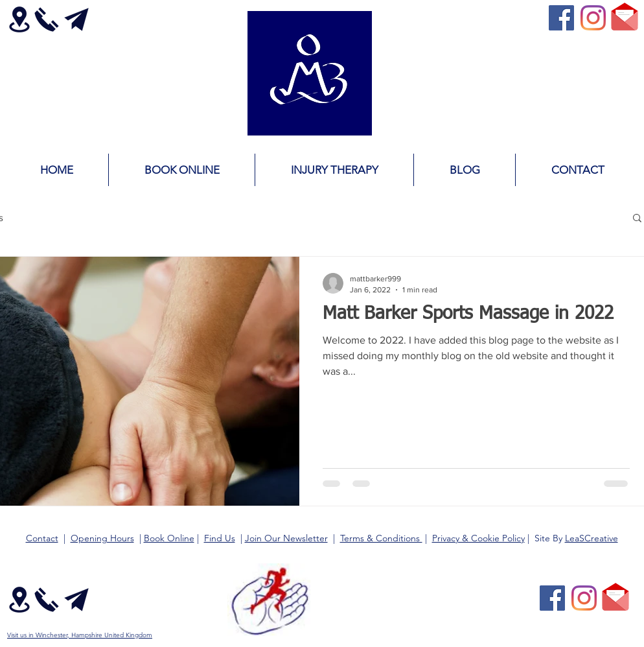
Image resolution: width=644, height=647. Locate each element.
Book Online (169, 538)
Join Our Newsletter (286, 538)
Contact (42, 538)
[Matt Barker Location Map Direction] (19, 19)
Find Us (220, 538)
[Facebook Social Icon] (561, 18)
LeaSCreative (592, 538)
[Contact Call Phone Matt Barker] (46, 19)
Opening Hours (102, 538)
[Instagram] (593, 18)
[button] (637, 219)
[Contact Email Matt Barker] (76, 19)
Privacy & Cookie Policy (478, 538)
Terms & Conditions (381, 538)
